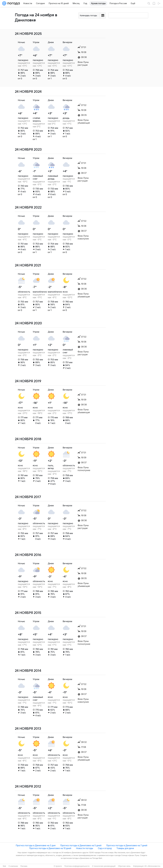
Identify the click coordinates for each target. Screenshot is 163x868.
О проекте (58, 866)
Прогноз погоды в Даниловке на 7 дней (127, 845)
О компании (13, 866)
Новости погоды (85, 848)
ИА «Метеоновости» (152, 866)
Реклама (24, 866)
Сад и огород (105, 848)
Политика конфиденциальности (77, 866)
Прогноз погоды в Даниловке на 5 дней (81, 845)
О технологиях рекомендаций (104, 866)
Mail (4, 866)
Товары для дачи (125, 848)
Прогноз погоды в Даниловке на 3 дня (36, 845)
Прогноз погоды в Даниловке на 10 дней (50, 848)
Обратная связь (124, 866)
